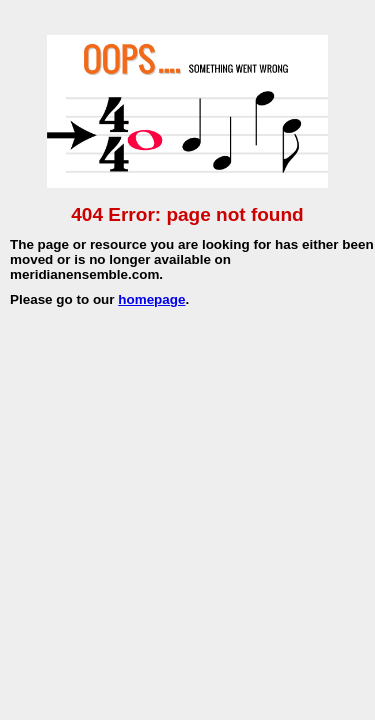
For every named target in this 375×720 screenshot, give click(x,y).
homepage (151, 299)
